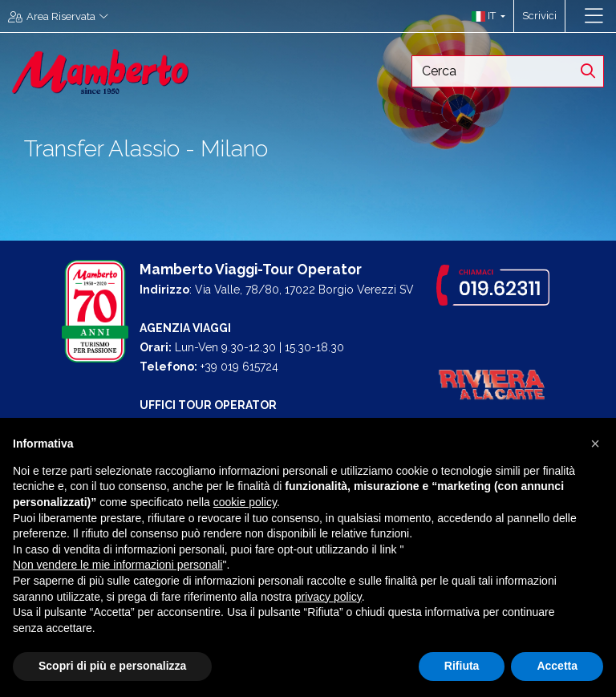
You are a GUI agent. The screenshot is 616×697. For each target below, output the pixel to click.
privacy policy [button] (328, 597)
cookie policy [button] (245, 502)
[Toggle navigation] (594, 16)
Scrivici (539, 16)
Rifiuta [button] (462, 666)
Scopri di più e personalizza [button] (112, 666)
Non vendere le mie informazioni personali (118, 565)
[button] (485, 16)
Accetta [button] (557, 666)
